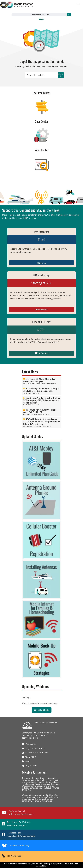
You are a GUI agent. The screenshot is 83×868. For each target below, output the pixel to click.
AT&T (36, 426)
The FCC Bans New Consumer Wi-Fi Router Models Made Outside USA (40, 411)
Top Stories (46, 414)
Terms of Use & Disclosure (68, 864)
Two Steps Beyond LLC (18, 864)
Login (42, 19)
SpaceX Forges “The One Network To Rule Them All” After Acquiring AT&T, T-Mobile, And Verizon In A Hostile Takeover (42, 400)
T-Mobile (48, 426)
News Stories (36, 384)
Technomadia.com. (30, 738)
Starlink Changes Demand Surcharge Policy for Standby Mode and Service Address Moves (41, 390)
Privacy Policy (50, 864)
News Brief (35, 393)
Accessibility (41, 866)
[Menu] (78, 4)
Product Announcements (48, 384)
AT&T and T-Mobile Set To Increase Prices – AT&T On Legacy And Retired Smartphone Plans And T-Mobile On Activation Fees (42, 422)
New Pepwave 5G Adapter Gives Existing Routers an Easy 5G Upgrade (39, 380)
